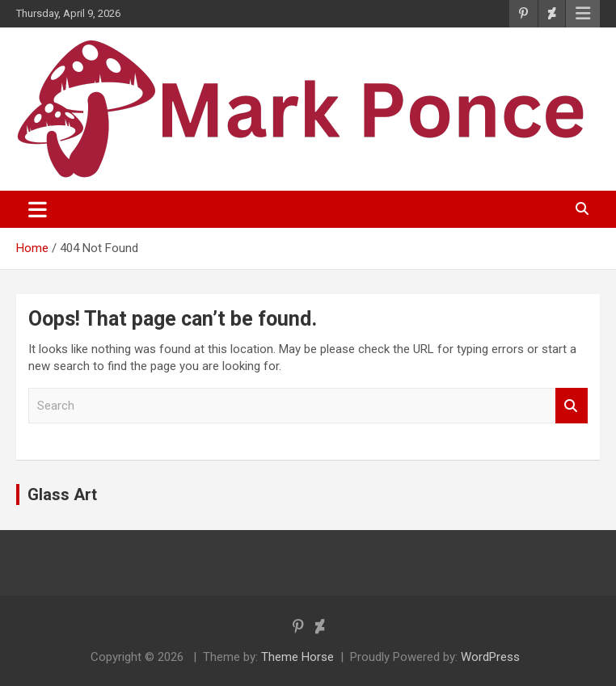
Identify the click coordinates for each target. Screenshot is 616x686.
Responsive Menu (583, 14)
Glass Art (62, 495)
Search (572, 406)
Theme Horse (297, 657)
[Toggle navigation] (38, 209)
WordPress (490, 657)
